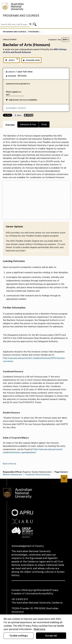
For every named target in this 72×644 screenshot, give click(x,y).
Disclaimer (44, 590)
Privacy (54, 590)
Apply (11, 60)
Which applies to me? (13, 93)
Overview (10, 125)
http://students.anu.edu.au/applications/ (45, 251)
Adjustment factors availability (22, 100)
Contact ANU (19, 590)
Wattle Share (29, 115)
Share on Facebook (18, 115)
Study (44, 124)
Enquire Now (31, 60)
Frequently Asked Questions (38, 475)
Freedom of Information (25, 594)
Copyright (32, 590)
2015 (65, 40)
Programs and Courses (21, 16)
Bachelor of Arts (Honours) (55, 32)
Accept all (51, 636)
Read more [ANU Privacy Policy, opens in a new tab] (40, 629)
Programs (33, 32)
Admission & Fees (28, 124)
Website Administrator (13, 475)
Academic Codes (16, 108)
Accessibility (46, 594)
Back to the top (9, 464)
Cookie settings (19, 636)
